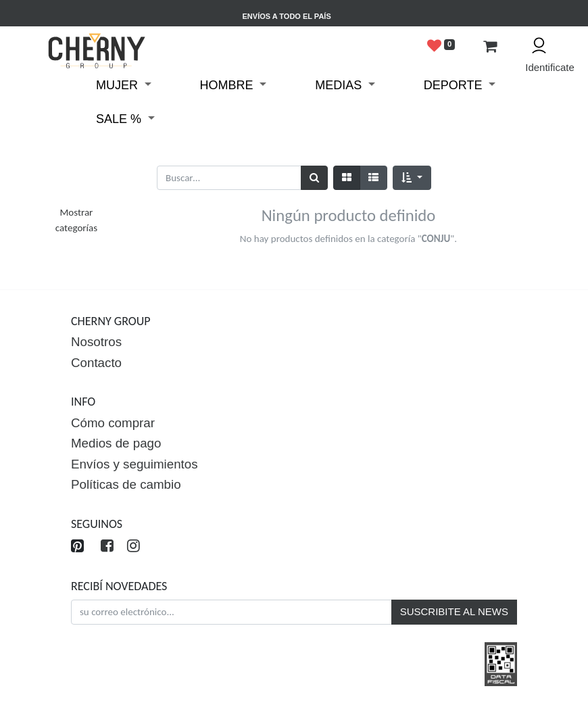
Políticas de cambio (126, 484)
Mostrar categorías (76, 220)
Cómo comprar (113, 423)
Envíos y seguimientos (134, 464)
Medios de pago (116, 443)
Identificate (544, 67)
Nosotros (96, 342)
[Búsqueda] (314, 178)
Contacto (96, 363)
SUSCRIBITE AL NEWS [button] (454, 611)
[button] (412, 178)
